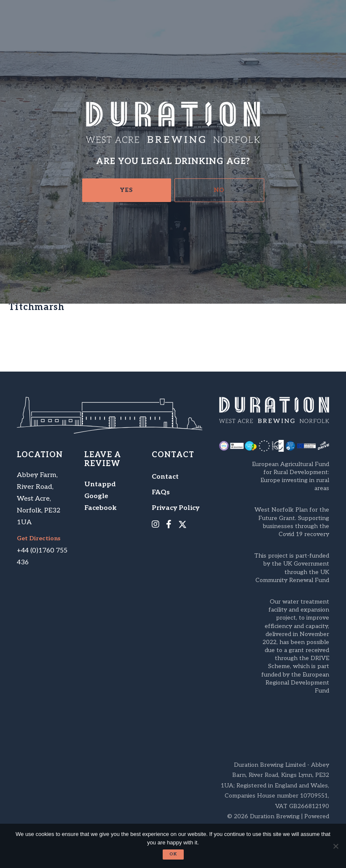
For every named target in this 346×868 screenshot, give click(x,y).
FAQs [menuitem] (161, 492)
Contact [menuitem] (165, 477)
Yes (126, 190)
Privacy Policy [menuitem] (176, 508)
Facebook (101, 508)
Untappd (100, 484)
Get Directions (39, 539)
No (219, 190)
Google (96, 496)
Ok (173, 854)
